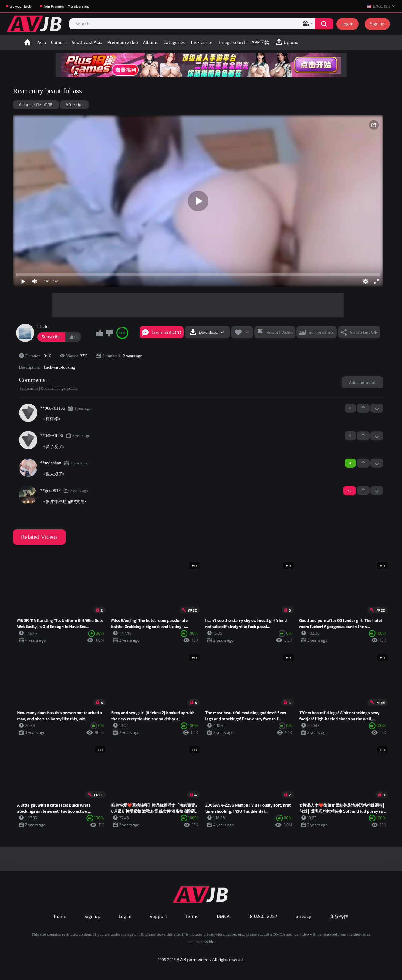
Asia (42, 42)
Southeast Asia (87, 42)
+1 (363, 408)
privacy (303, 916)
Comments (32, 380)
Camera (59, 42)
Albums (151, 42)
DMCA (223, 916)
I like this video (100, 333)
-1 (377, 408)
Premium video (123, 42)
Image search (233, 42)
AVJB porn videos (194, 960)
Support (159, 916)
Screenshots (321, 332)
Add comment (362, 382)
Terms (192, 916)
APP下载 (260, 42)
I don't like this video (109, 333)
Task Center (202, 42)
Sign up (377, 24)
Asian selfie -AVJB (36, 105)
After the (74, 105)
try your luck (20, 6)
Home (27, 42)
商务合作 (339, 916)
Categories (174, 42)
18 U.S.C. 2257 (263, 916)
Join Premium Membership (66, 6)
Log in (348, 24)
